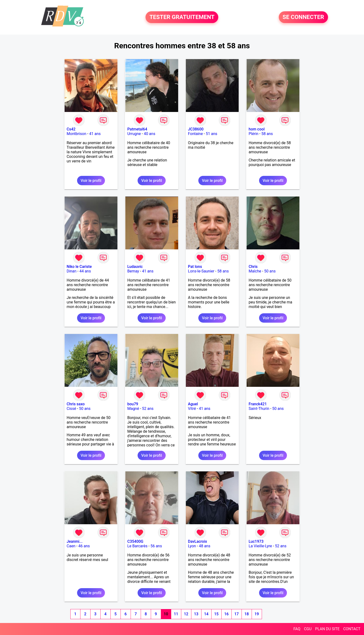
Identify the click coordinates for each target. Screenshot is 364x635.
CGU (308, 629)
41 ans (95, 134)
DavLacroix (197, 541)
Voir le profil (91, 181)
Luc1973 (256, 541)
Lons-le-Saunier (201, 271)
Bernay (133, 271)
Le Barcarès (137, 546)
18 (247, 614)
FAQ (297, 629)
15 (216, 614)
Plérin (253, 134)
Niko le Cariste (79, 267)
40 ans (150, 134)
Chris (253, 267)
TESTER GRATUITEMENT (182, 17)
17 (237, 614)
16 (226, 614)
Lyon (192, 546)
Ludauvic (135, 267)
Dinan (72, 271)
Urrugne (134, 134)
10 (166, 614)
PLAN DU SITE (328, 629)
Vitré (192, 409)
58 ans (267, 134)
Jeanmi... (75, 541)
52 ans (148, 409)
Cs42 (71, 129)
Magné (133, 409)
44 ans (85, 271)
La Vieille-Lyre (260, 546)
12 (186, 614)
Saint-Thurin (259, 409)
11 (176, 614)
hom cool (256, 129)
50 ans (270, 271)
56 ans (156, 546)
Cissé (71, 409)
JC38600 (196, 129)
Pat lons (195, 267)
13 (196, 614)
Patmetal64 (137, 129)
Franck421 (258, 404)
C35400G (135, 541)
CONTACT (352, 629)
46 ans (84, 546)
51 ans (212, 134)
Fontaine (195, 134)
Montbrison (77, 134)
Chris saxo (76, 404)
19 (257, 614)
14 (206, 614)
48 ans (205, 546)
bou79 (133, 404)
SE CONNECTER (303, 17)
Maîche (255, 271)
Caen (71, 546)
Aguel (193, 404)
